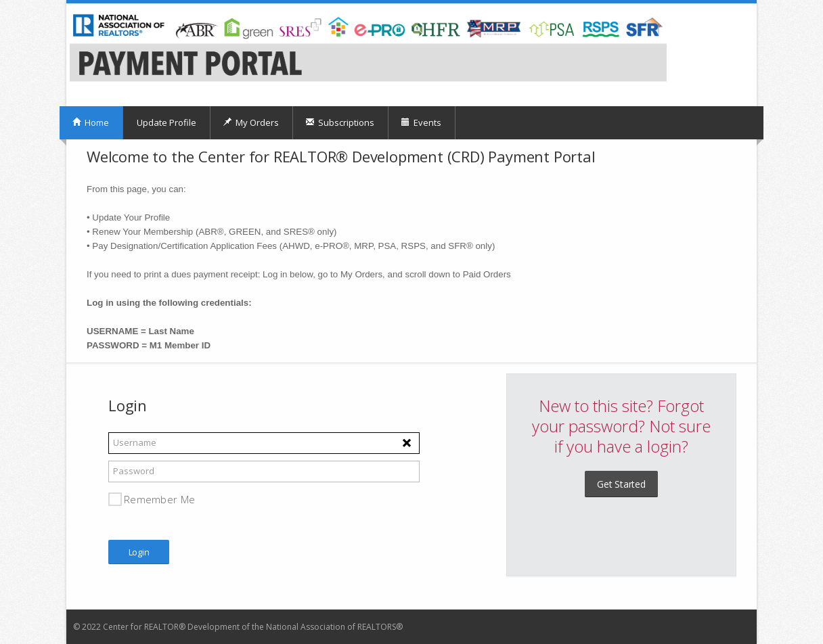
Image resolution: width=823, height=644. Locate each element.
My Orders (251, 122)
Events (421, 122)
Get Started (621, 484)
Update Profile (166, 122)
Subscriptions (340, 122)
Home (90, 122)
